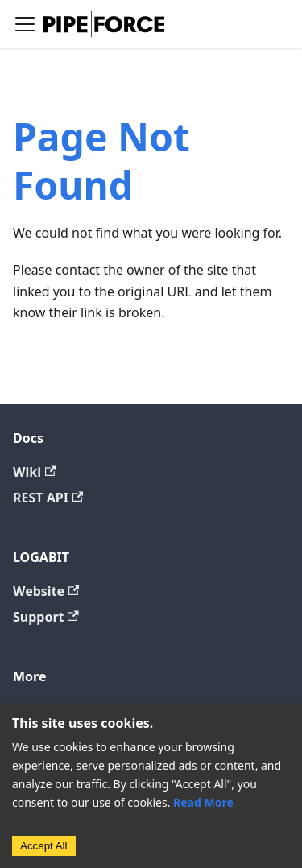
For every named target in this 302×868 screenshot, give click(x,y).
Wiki (34, 472)
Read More (203, 802)
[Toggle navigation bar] (25, 24)
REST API (48, 498)
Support (46, 617)
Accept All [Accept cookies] (44, 846)
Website (46, 591)
